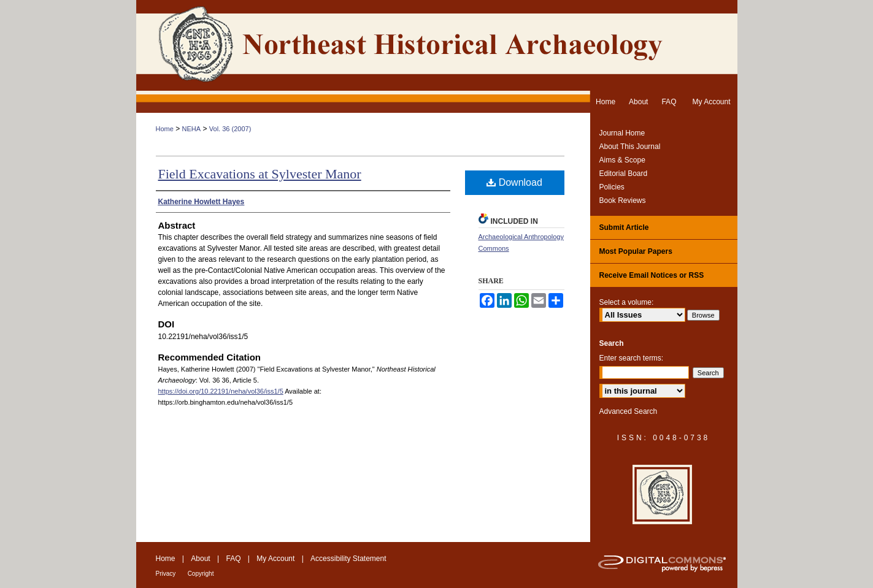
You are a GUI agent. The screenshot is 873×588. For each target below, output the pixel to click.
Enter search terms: (632, 358)
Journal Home (622, 133)
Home (165, 129)
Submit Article (624, 227)
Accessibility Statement (348, 559)
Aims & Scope (622, 160)
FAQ (233, 559)
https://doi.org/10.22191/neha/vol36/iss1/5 (221, 391)
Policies (612, 187)
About (200, 559)
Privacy (166, 574)
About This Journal (630, 147)
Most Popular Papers (636, 251)
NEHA (192, 129)
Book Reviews (623, 200)
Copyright (201, 574)
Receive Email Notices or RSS (652, 275)
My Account (275, 559)
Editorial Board (624, 174)
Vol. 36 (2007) (230, 129)
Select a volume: (627, 302)
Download (514, 182)
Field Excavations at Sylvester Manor (260, 174)
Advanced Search (629, 411)
